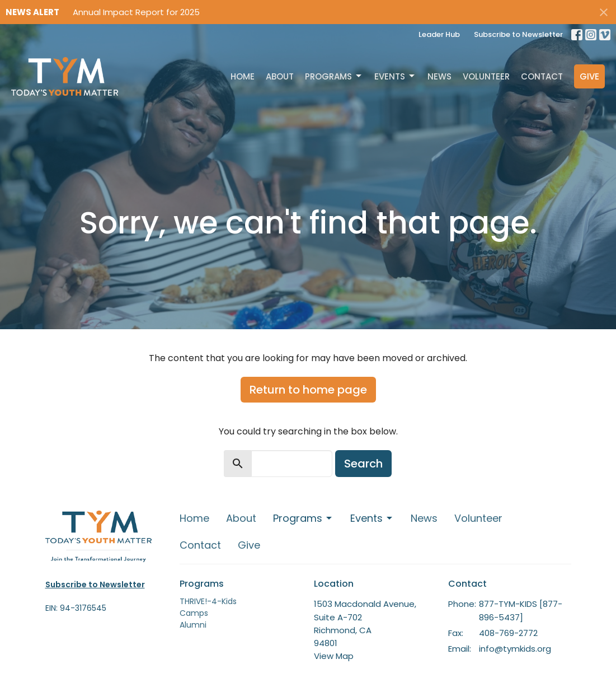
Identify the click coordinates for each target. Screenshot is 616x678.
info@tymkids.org (515, 649)
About (280, 76)
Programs (334, 76)
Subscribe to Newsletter (518, 34)
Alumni (193, 625)
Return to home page (308, 390)
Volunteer (486, 76)
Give (589, 76)
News (439, 76)
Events (395, 76)
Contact (542, 76)
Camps (194, 613)
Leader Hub (439, 34)
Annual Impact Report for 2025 (136, 12)
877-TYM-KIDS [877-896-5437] (521, 610)
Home (243, 76)
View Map (334, 656)
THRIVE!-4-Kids (208, 601)
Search (363, 464)
